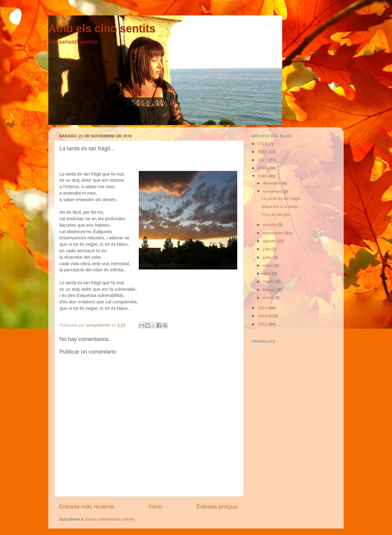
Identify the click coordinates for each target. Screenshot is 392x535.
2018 (263, 152)
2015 (263, 176)
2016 (263, 168)
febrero (270, 290)
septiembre (274, 233)
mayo (268, 265)
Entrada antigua (217, 507)
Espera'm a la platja (280, 207)
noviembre (273, 191)
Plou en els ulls (276, 215)
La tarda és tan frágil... (282, 199)
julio (267, 249)
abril (267, 273)
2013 (263, 316)
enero (269, 298)
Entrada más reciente (87, 507)
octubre (270, 225)
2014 (263, 308)
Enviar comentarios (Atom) (110, 519)
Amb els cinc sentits (102, 28)
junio (268, 257)
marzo (269, 281)
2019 (263, 144)
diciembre (272, 183)
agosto (270, 241)
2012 (263, 324)
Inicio (155, 507)
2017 (263, 160)
